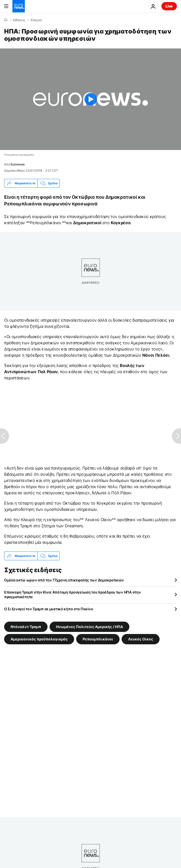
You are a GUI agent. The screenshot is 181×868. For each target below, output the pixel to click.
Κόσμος (36, 20)
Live (169, 6)
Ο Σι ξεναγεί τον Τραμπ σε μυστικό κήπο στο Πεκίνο (49, 609)
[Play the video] (91, 99)
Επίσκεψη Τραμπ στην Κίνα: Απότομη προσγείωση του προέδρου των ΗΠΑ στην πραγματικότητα (72, 594)
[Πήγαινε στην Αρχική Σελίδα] (19, 6)
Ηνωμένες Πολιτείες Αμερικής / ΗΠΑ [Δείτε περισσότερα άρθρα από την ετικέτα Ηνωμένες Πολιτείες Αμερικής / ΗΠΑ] (89, 627)
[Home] (6, 20)
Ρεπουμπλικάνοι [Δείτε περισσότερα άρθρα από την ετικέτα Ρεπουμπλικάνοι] (98, 639)
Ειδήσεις (19, 20)
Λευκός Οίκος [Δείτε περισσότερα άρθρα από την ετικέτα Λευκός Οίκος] (141, 639)
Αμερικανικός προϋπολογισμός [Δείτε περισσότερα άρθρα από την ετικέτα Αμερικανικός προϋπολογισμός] (39, 639)
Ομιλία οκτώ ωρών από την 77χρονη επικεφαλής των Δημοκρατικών (64, 580)
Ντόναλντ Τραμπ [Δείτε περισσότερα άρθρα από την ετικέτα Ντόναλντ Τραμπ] (26, 627)
